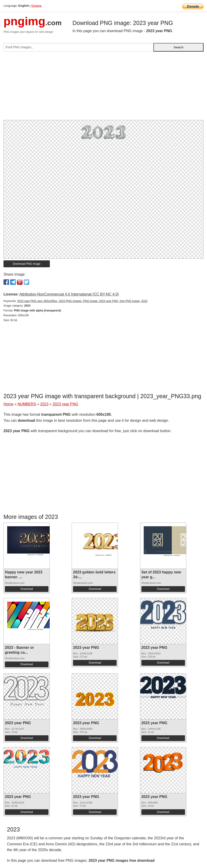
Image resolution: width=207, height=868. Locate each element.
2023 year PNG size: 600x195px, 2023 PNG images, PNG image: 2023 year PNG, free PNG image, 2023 (82, 301)
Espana (37, 6)
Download (27, 589)
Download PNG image (27, 264)
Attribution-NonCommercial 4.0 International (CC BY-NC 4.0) (69, 294)
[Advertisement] (103, 88)
